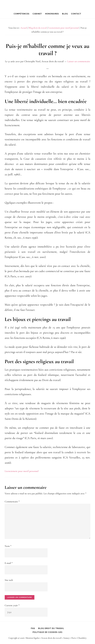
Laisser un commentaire (79, 61)
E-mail (9, 563)
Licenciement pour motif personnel (22, 471)
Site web (9, 580)
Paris (74, 638)
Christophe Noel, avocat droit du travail (47, 4)
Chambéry (82, 638)
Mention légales (33, 638)
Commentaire (12, 502)
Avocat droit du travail (51, 638)
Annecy (67, 638)
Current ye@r (12, 605)
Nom (8, 546)
